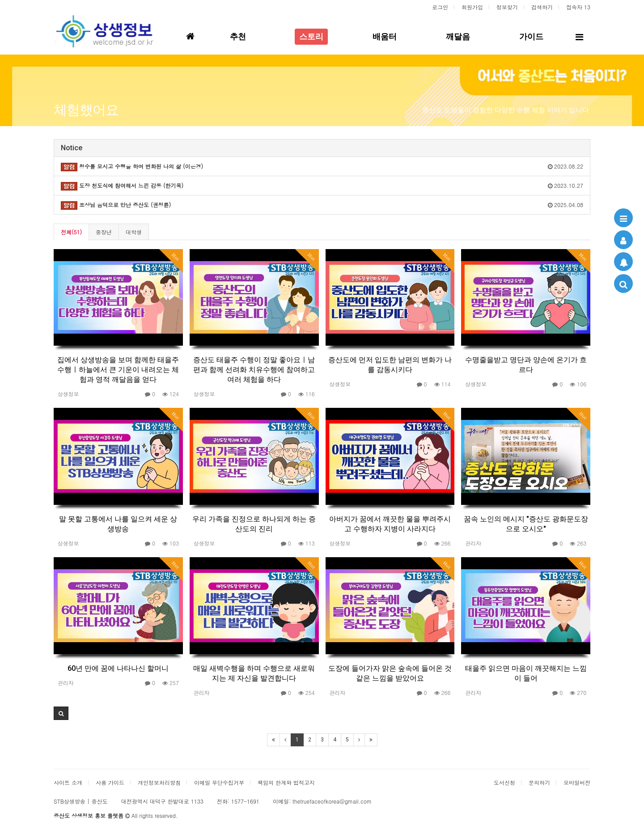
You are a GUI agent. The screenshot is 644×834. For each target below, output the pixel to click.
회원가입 (472, 7)
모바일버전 (577, 782)
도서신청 (504, 782)
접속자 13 (578, 7)
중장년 (104, 232)
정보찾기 (507, 7)
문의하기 (539, 782)
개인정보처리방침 (159, 782)
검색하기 (542, 7)
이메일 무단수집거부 (219, 782)
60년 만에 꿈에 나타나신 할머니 (118, 668)
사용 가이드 (110, 782)
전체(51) (71, 232)
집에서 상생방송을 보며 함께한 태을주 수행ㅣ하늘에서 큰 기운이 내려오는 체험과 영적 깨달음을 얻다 (118, 370)
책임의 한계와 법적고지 (286, 782)
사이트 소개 (68, 782)
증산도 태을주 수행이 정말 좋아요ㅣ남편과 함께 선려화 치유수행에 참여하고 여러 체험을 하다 (254, 370)
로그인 (440, 7)
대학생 (134, 232)
